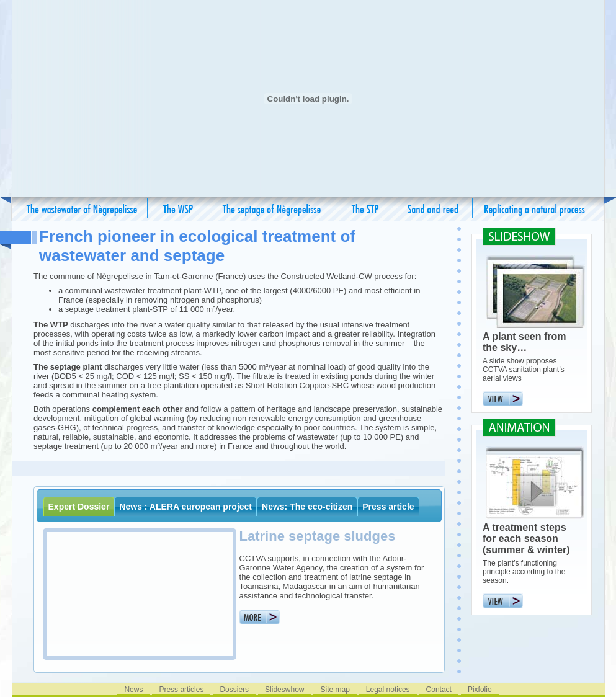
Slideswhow (284, 690)
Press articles (181, 690)
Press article (388, 507)
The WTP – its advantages (178, 209)
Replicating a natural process (535, 209)
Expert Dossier (79, 507)
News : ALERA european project (185, 507)
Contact (439, 690)
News (133, 690)
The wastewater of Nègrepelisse (82, 209)
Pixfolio (480, 690)
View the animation (519, 601)
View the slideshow (519, 399)
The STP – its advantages (366, 209)
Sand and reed (434, 209)
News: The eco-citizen (307, 507)
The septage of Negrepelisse (272, 209)
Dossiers (234, 690)
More (260, 617)
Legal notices (388, 690)
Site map (335, 690)
